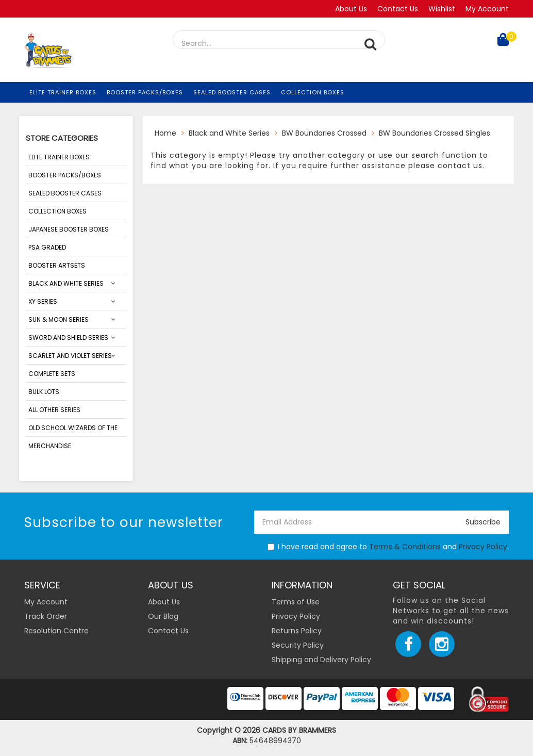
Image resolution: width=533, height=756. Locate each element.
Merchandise (50, 446)
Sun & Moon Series (59, 319)
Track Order (46, 616)
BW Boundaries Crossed (324, 133)
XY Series (43, 301)
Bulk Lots (44, 392)
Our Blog (163, 616)
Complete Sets (52, 374)
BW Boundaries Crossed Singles (435, 133)
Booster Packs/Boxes (145, 92)
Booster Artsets (57, 265)
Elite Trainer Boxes (63, 92)
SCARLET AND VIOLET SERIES (70, 356)
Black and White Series (66, 283)
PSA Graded (47, 247)
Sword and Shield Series (68, 338)
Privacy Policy (483, 547)
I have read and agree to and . (388, 547)
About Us (351, 9)
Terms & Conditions (405, 547)
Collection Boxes (313, 92)
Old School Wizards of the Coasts (73, 430)
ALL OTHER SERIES (54, 410)
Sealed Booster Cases (232, 92)
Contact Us (398, 9)
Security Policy (298, 645)
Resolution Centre (56, 631)
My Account (487, 9)
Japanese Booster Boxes (69, 229)
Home (165, 133)
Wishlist (442, 9)
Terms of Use (296, 602)
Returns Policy (297, 631)
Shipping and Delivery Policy (321, 660)
